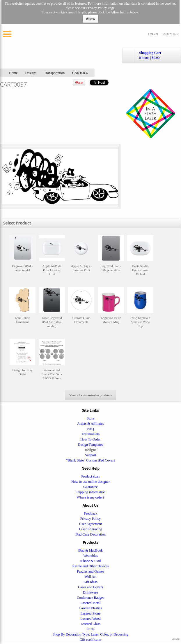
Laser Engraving (90, 529)
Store (90, 418)
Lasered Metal (91, 603)
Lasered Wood (90, 619)
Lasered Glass (90, 624)
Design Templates (90, 445)
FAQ (90, 429)
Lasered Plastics (90, 608)
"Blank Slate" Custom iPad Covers (90, 460)
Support (90, 455)
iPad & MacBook (90, 550)
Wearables (90, 556)
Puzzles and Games (90, 571)
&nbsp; (22, 258)
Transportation (55, 73)
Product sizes (90, 476)
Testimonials (90, 434)
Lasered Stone (90, 613)
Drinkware (90, 592)
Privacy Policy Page (100, 8)
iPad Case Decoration (90, 534)
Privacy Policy (90, 519)
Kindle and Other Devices (91, 566)
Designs (31, 73)
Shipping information (91, 492)
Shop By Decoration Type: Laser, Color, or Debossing (90, 634)
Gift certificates (91, 640)
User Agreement (90, 524)
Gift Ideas (90, 582)
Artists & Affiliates (90, 424)
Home (13, 73)
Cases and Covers (90, 587)
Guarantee (90, 487)
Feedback (90, 513)
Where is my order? (91, 497)
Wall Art (91, 577)
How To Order (90, 439)
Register (171, 34)
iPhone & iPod (91, 561)
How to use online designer (90, 482)
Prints (90, 629)
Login (153, 34)
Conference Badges (90, 598)
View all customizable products (90, 395)
